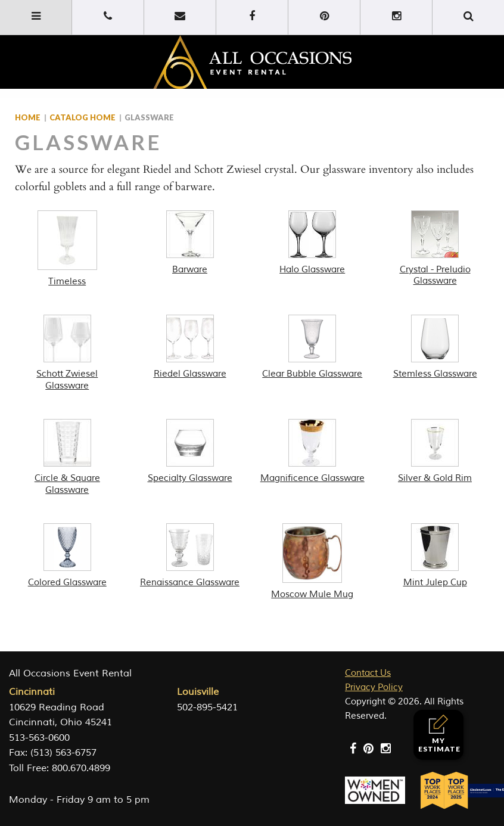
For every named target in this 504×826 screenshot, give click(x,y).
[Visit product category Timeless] (67, 249)
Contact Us (368, 673)
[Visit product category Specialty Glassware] (190, 452)
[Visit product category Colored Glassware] (67, 556)
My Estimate (439, 734)
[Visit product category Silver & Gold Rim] (435, 452)
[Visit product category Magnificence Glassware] (313, 452)
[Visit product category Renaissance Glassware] (190, 556)
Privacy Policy (374, 687)
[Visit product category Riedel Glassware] (190, 347)
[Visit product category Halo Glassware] (313, 243)
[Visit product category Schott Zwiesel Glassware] (67, 353)
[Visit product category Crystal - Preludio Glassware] (435, 249)
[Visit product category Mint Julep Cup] (435, 556)
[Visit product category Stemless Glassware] (435, 347)
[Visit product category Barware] (190, 243)
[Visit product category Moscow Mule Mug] (313, 562)
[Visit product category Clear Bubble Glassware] (313, 347)
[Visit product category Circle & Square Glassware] (67, 457)
